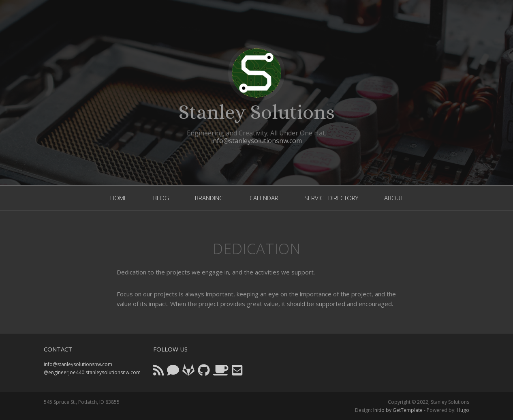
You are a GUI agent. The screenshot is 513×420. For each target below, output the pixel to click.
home (119, 198)
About (394, 198)
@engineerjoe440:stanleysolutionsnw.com (92, 372)
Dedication (256, 249)
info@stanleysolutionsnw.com (256, 141)
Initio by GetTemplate (398, 410)
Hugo (463, 410)
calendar (264, 198)
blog (161, 198)
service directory (331, 198)
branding (209, 198)
